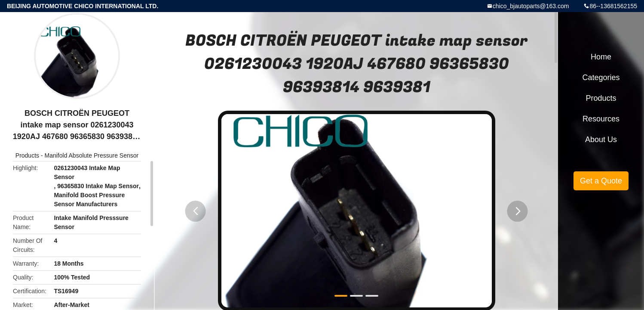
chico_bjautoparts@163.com (531, 6)
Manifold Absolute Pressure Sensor (92, 155)
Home (601, 57)
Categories (601, 77)
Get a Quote (601, 181)
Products (27, 155)
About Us (601, 139)
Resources (601, 119)
